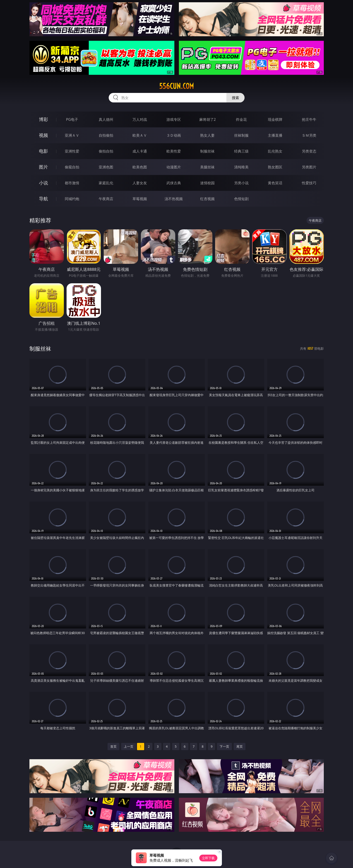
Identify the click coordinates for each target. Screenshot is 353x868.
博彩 (43, 119)
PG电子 (72, 119)
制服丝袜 (207, 151)
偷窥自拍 (72, 167)
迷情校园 (207, 183)
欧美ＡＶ (140, 135)
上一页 (129, 746)
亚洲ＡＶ (72, 135)
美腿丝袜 (207, 167)
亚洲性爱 (72, 151)
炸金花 (241, 119)
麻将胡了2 (208, 119)
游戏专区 (174, 119)
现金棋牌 (275, 119)
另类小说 (241, 183)
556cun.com (176, 86)
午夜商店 (106, 199)
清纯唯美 (241, 167)
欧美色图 (140, 167)
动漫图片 (174, 167)
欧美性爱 (174, 151)
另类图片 (309, 167)
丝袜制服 (241, 135)
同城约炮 (72, 199)
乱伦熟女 (275, 151)
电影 (43, 151)
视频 (43, 135)
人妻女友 (140, 183)
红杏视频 (207, 199)
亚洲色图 (106, 167)
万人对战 (140, 119)
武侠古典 (174, 183)
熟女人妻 (207, 135)
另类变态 (309, 151)
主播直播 (275, 135)
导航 (43, 199)
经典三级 (241, 151)
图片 (43, 167)
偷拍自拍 (106, 151)
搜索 (235, 98)
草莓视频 (140, 199)
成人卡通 (140, 151)
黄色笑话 (275, 183)
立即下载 (208, 858)
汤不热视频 (174, 199)
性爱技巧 (309, 183)
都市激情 (72, 183)
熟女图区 (275, 167)
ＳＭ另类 (309, 135)
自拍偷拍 (106, 135)
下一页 (224, 746)
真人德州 (106, 119)
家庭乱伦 (106, 183)
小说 (43, 183)
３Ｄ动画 (174, 135)
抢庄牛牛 (309, 119)
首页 (113, 746)
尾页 (240, 746)
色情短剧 (241, 199)
